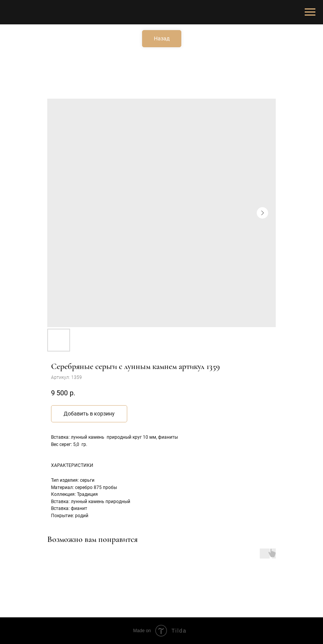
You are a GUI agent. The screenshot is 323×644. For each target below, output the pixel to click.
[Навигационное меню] (310, 12)
